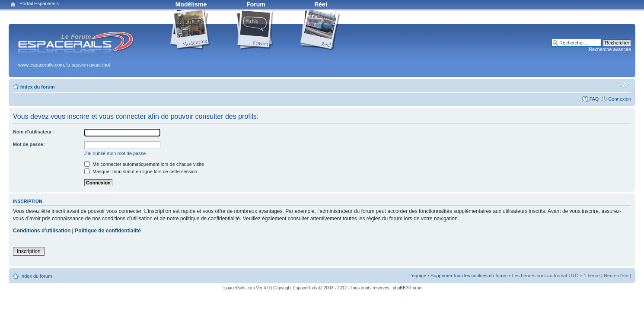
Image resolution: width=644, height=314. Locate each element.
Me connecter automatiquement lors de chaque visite (144, 164)
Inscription (29, 251)
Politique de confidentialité (108, 231)
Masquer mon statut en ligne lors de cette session (141, 171)
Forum (256, 4)
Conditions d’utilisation (42, 231)
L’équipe (417, 276)
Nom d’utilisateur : (34, 132)
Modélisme (191, 4)
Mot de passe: (29, 144)
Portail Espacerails (39, 3)
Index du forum (37, 87)
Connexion (620, 99)
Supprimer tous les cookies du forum (469, 276)
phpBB (399, 288)
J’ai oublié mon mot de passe (115, 153)
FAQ (594, 99)
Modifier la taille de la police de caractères (625, 85)
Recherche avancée (610, 49)
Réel (321, 4)
